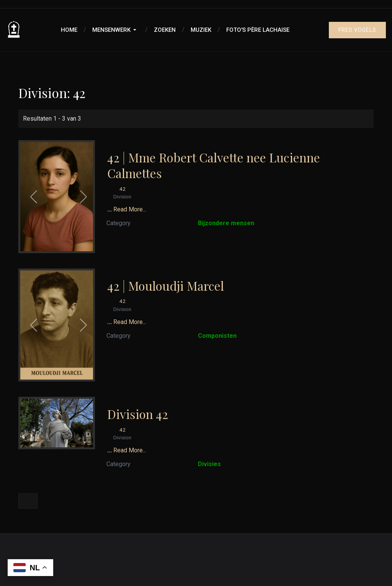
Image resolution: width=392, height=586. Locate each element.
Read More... (130, 209)
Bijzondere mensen (226, 223)
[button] (116, 30)
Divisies (209, 464)
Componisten (217, 336)
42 (122, 189)
